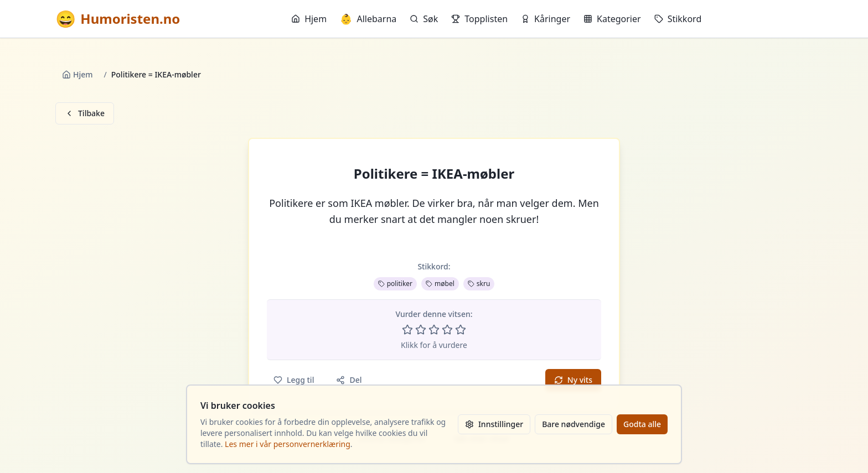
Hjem (309, 19)
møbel (440, 284)
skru (479, 284)
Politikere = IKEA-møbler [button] (434, 174)
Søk (424, 19)
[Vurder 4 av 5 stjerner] (447, 330)
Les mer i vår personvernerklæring (288, 444)
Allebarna (368, 19)
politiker (395, 284)
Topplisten (479, 19)
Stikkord (678, 19)
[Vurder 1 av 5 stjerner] (407, 330)
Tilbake (85, 113)
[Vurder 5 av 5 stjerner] (461, 330)
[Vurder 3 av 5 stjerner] (434, 330)
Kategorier (612, 19)
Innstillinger (494, 424)
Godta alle (642, 424)
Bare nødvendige (573, 424)
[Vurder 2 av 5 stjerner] (421, 330)
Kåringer (546, 19)
